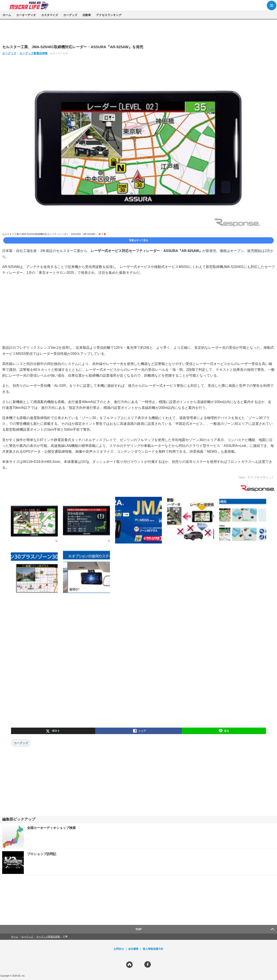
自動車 (87, 15)
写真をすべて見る (138, 240)
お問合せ (119, 949)
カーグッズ (70, 15)
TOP (139, 929)
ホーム (7, 15)
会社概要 (133, 949)
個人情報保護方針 (153, 949)
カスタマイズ (50, 15)
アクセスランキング (109, 15)
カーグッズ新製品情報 (34, 53)
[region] (138, 32)
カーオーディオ (26, 15)
